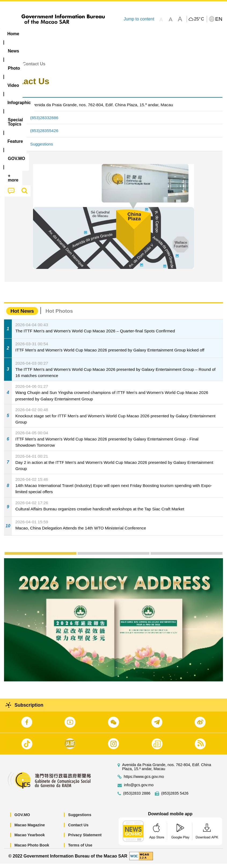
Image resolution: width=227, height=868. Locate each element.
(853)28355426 (44, 135)
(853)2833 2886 (137, 798)
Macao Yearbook (30, 839)
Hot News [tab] (22, 315)
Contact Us (78, 829)
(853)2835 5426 (175, 798)
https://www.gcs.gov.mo (144, 781)
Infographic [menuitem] (109, 34)
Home (10, 68)
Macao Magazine (30, 829)
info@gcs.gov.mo (139, 789)
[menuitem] (34, 34)
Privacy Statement (85, 839)
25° (199, 19)
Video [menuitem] (80, 34)
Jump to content (139, 19)
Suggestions (42, 148)
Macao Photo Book (32, 849)
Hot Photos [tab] (59, 315)
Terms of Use (80, 849)
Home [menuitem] (13, 34)
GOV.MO (22, 819)
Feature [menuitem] (178, 34)
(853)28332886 (44, 122)
